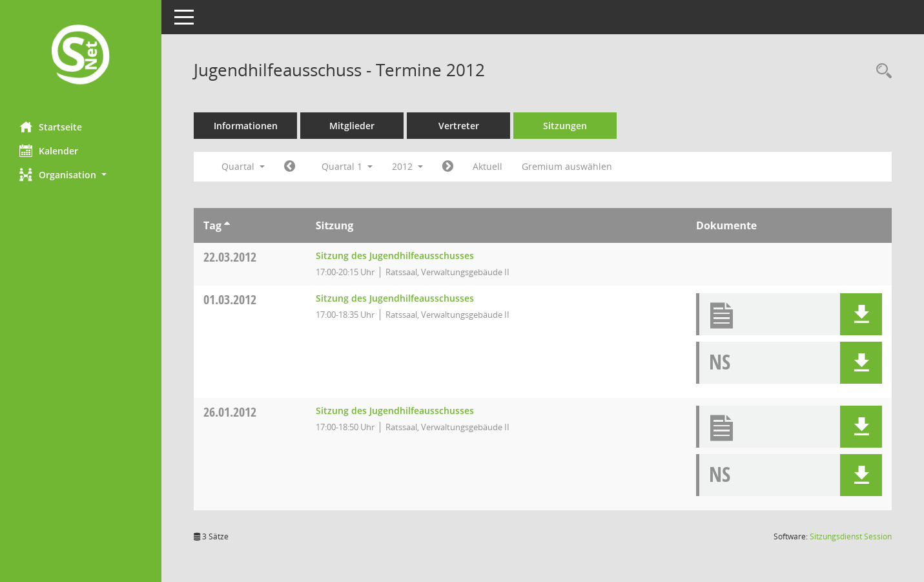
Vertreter (459, 126)
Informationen (246, 126)
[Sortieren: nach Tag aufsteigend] (227, 225)
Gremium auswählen (567, 166)
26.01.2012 (230, 412)
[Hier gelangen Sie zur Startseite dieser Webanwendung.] (81, 56)
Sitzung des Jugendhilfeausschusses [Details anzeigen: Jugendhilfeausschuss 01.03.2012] (395, 298)
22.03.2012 (230, 257)
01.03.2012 (230, 299)
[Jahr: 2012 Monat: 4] (448, 167)
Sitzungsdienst (851, 536)
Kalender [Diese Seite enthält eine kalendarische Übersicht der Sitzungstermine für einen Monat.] (49, 151)
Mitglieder (352, 126)
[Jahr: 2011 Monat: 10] (290, 167)
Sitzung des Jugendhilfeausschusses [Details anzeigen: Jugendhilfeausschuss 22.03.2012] (395, 255)
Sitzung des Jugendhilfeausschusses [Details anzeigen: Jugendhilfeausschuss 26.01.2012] (395, 411)
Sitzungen (565, 126)
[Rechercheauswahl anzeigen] (881, 71)
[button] (81, 175)
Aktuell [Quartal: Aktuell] (488, 166)
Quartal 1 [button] (347, 166)
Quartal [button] (243, 166)
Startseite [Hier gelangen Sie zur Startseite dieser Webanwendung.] (51, 127)
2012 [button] (407, 166)
